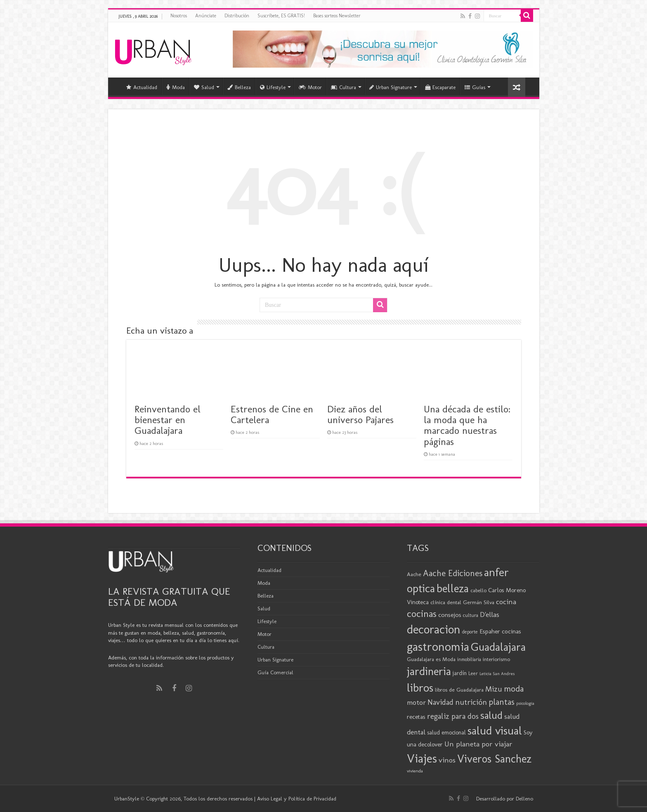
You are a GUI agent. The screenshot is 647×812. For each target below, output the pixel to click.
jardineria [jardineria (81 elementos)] (429, 671)
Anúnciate (206, 16)
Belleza (239, 87)
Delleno (524, 799)
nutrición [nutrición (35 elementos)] (471, 702)
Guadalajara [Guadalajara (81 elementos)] (498, 647)
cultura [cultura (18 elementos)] (471, 615)
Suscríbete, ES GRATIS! (281, 16)
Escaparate (440, 87)
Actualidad (142, 87)
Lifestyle (273, 87)
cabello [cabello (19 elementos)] (478, 590)
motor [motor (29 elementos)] (416, 702)
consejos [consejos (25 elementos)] (450, 615)
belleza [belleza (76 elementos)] (453, 588)
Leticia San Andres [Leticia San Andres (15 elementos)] (497, 674)
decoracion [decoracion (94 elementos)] (434, 629)
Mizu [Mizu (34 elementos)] (494, 689)
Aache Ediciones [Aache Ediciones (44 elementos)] (453, 573)
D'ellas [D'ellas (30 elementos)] (490, 614)
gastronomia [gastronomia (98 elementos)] (438, 646)
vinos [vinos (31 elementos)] (447, 760)
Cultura (344, 87)
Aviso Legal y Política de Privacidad (297, 799)
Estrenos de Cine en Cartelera (272, 414)
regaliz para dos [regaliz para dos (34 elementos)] (453, 716)
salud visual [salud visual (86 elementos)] (495, 731)
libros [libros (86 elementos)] (420, 688)
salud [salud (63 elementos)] (491, 715)
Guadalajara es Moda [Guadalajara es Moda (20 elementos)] (431, 659)
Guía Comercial (275, 672)
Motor (310, 87)
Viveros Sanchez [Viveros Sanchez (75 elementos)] (494, 759)
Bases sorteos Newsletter (337, 16)
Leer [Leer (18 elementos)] (473, 673)
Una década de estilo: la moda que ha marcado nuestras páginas (467, 425)
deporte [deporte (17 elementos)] (470, 632)
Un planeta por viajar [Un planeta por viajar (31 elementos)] (478, 744)
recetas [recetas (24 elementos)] (416, 717)
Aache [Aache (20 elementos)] (414, 574)
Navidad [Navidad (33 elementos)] (440, 702)
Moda (176, 87)
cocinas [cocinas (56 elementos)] (422, 614)
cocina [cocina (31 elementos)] (506, 602)
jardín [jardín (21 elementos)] (460, 673)
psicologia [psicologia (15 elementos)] (525, 703)
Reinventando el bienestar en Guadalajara (168, 420)
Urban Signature (391, 87)
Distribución (237, 16)
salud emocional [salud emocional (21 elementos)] (446, 733)
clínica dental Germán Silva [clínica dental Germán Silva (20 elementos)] (462, 602)
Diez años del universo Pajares (360, 414)
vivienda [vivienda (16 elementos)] (415, 771)
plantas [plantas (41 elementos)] (502, 702)
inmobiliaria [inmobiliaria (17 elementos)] (469, 659)
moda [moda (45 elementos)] (514, 688)
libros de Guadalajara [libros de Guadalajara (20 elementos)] (459, 690)
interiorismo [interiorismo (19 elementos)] (496, 659)
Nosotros (179, 16)
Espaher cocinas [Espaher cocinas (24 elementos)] (500, 631)
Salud (204, 87)
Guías (475, 87)
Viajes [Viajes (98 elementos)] (422, 758)
